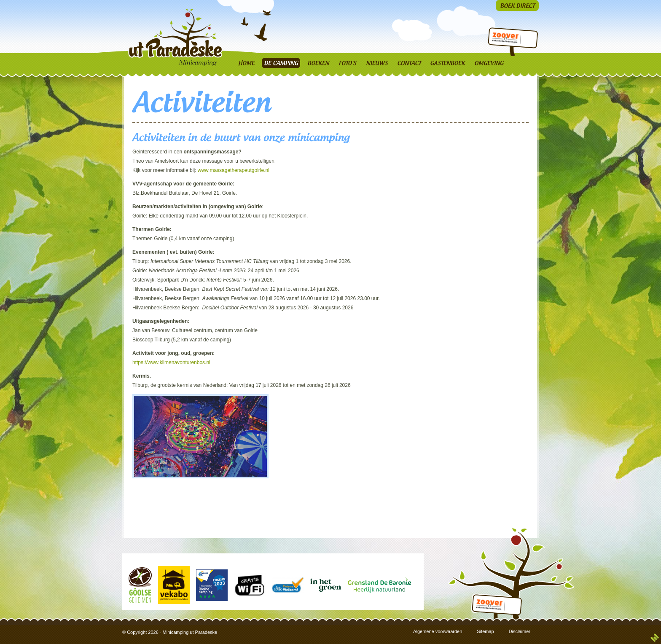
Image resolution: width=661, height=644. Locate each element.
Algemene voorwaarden (438, 631)
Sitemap (485, 631)
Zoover (505, 39)
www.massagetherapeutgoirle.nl (234, 170)
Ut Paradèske (177, 37)
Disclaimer (520, 631)
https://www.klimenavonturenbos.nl (172, 362)
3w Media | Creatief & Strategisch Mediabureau (655, 638)
